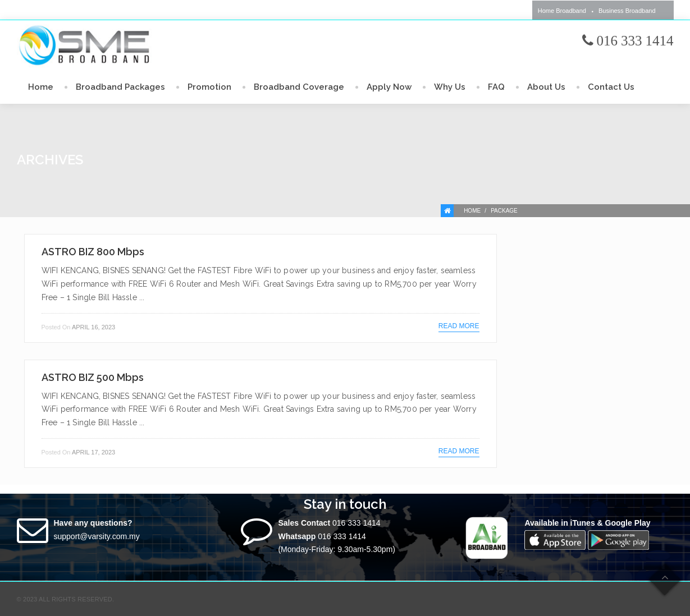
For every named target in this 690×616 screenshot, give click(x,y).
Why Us (450, 87)
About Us (546, 87)
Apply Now (389, 87)
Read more (459, 326)
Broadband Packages (120, 87)
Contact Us (611, 87)
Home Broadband (562, 11)
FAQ (496, 87)
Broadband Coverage (299, 87)
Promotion (209, 87)
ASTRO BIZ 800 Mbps (93, 252)
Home (41, 87)
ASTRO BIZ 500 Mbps (93, 377)
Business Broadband (627, 11)
